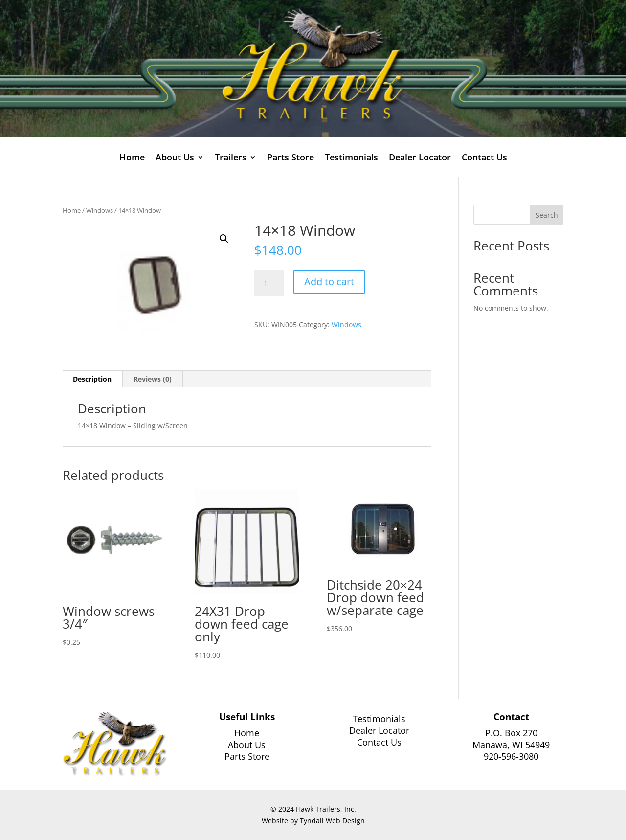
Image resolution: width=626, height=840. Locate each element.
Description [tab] (92, 379)
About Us (175, 158)
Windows (100, 210)
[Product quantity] (269, 283)
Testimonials (351, 158)
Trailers (231, 158)
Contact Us (484, 158)
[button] (224, 239)
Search (547, 215)
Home (132, 158)
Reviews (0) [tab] (153, 379)
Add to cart (329, 282)
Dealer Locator (420, 158)
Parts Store (291, 158)
